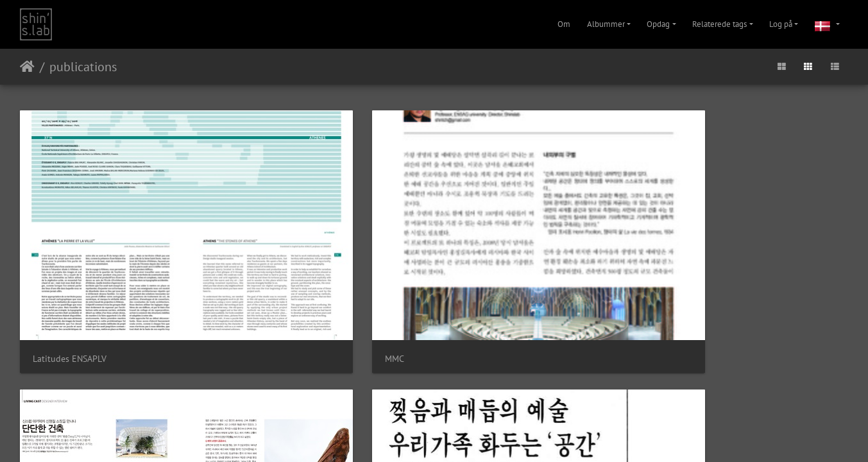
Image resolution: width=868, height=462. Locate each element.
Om (564, 24)
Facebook (465, 340)
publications (83, 67)
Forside (27, 67)
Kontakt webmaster (462, 307)
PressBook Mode (701, 261)
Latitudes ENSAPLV (70, 261)
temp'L (470, 262)
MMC (254, 261)
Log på (781, 24)
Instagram (419, 340)
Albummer (606, 24)
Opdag (658, 24)
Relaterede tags (719, 24)
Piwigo (416, 307)
